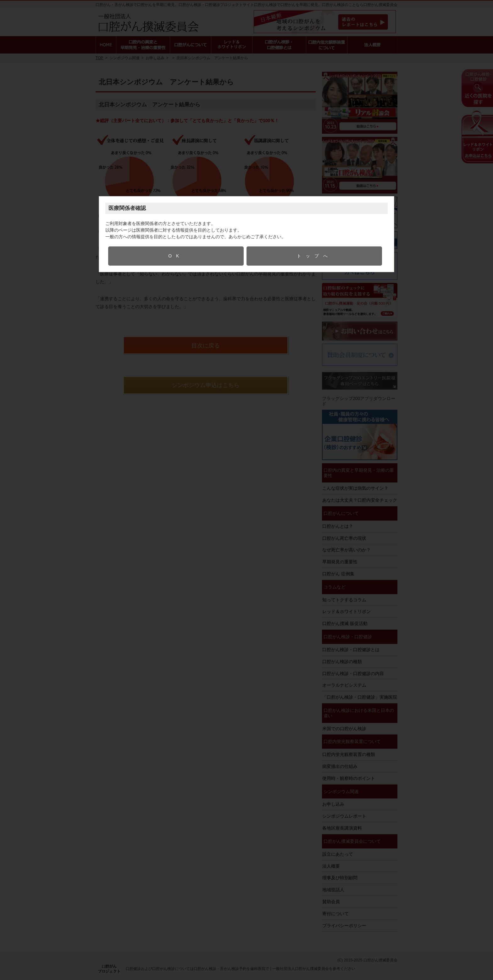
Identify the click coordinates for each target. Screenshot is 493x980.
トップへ (314, 256)
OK (176, 256)
